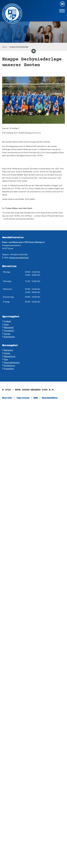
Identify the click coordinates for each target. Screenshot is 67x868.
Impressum (23, 398)
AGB (36, 398)
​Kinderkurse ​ (9, 365)
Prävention (8, 369)
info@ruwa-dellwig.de (19, 257)
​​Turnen (6, 334)
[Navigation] (62, 11)
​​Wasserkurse (9, 356)
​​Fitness (6, 353)
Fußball (6, 321)
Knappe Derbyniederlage (19, 47)
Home (4, 47)
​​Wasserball (8, 327)
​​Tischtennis (8, 330)
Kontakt (7, 398)
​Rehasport (8, 350)
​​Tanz (5, 359)
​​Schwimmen (8, 337)
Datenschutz (50, 398)
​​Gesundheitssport (11, 362)
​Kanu (5, 324)
